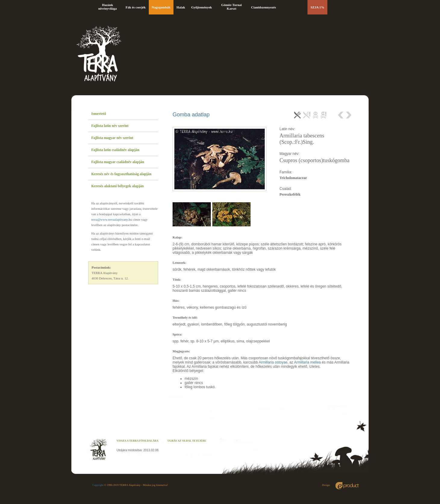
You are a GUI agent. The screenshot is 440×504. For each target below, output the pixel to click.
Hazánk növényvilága (108, 7)
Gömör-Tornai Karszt (232, 7)
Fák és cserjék (136, 7)
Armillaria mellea (308, 362)
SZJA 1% (317, 7)
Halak (181, 7)
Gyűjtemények (202, 7)
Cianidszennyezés (264, 7)
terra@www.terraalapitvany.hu (112, 219)
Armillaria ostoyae (273, 362)
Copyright (98, 485)
